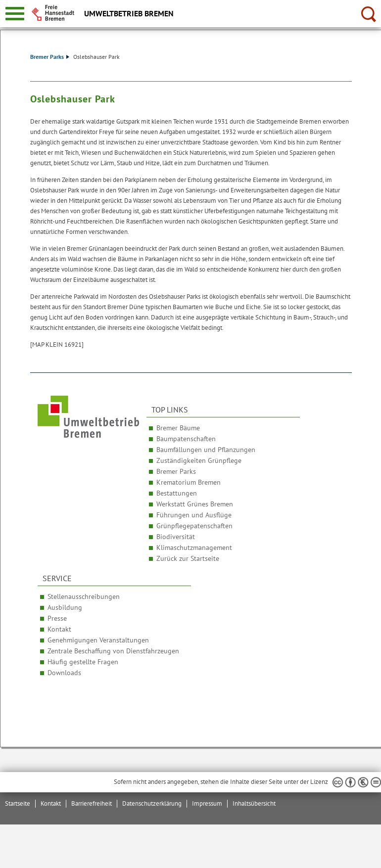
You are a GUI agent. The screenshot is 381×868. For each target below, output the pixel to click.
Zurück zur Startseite (188, 558)
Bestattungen (177, 493)
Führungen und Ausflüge (194, 515)
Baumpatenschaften (186, 439)
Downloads (64, 673)
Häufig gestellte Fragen (83, 662)
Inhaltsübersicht (254, 803)
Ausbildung (65, 607)
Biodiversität (176, 537)
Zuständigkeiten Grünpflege (199, 460)
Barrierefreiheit (92, 803)
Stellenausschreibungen (84, 596)
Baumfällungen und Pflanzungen (206, 450)
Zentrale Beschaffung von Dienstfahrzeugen (113, 651)
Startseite (18, 803)
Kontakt (59, 629)
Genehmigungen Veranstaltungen (98, 640)
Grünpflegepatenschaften (194, 526)
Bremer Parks (50, 57)
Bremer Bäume (178, 428)
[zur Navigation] (15, 14)
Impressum (207, 803)
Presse (57, 618)
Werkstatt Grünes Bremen (195, 504)
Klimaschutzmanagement (194, 548)
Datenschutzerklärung (152, 803)
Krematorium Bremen (189, 482)
